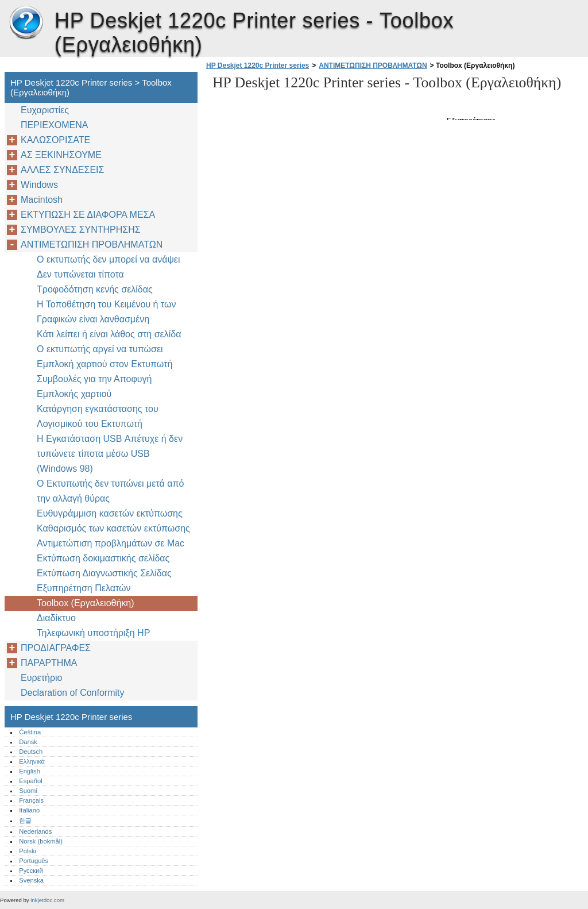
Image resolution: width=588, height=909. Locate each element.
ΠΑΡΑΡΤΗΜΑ (49, 663)
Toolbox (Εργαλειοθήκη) (86, 603)
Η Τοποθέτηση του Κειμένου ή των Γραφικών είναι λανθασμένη (107, 312)
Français (31, 800)
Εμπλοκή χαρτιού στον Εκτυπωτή (105, 364)
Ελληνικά (32, 761)
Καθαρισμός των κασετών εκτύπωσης (113, 528)
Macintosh (42, 200)
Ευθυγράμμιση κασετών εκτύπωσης (110, 513)
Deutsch (31, 752)
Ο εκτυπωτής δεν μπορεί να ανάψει (108, 259)
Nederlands (35, 831)
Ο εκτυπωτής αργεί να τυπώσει (100, 349)
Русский (31, 871)
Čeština (30, 732)
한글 (25, 821)
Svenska (31, 880)
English (30, 771)
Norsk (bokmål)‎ (41, 841)
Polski (28, 851)
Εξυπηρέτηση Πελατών (84, 588)
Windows (39, 185)
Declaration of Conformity (73, 693)
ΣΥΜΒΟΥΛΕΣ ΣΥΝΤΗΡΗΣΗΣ (81, 230)
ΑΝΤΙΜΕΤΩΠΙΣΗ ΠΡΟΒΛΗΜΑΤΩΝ (373, 66)
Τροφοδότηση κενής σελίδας (95, 289)
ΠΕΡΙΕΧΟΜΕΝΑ (54, 125)
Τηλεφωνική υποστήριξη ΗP (93, 633)
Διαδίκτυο (56, 618)
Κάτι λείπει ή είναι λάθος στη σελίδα (109, 334)
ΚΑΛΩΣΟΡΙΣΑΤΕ (55, 140)
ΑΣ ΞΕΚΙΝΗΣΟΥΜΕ (61, 155)
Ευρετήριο (41, 678)
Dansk (28, 742)
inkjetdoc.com (47, 900)
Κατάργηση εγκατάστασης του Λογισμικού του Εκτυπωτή (98, 416)
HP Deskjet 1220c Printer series (26, 23)
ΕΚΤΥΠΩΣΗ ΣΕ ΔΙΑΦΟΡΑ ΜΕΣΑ (88, 215)
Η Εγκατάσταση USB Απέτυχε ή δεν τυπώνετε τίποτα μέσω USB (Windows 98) (110, 454)
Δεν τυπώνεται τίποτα (80, 274)
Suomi (28, 791)
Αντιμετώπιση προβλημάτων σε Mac (111, 543)
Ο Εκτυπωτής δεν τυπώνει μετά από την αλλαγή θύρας (110, 491)
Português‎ (34, 861)
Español (30, 781)
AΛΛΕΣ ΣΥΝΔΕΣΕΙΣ (62, 170)
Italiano (29, 810)
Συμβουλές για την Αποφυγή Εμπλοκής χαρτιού (94, 386)
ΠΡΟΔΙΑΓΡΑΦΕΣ (56, 648)
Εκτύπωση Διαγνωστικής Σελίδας (104, 573)
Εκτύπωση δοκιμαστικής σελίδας (103, 558)
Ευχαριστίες (45, 110)
